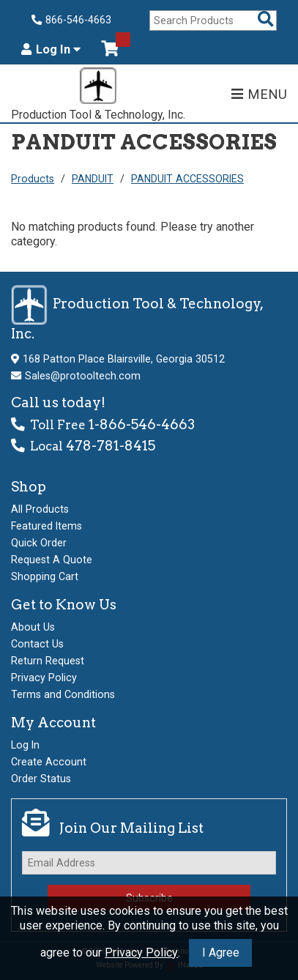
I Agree (221, 953)
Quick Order (39, 543)
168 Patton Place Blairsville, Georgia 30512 (124, 359)
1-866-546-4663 (142, 424)
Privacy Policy (141, 953)
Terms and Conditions (63, 694)
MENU (259, 94)
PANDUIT (93, 179)
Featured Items (46, 526)
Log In (51, 50)
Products (33, 179)
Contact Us (37, 644)
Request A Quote (52, 560)
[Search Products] (266, 20)
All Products (40, 509)
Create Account (49, 762)
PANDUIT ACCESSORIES (187, 179)
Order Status (41, 779)
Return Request (48, 661)
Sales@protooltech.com (83, 376)
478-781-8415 (111, 446)
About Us (33, 627)
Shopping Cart (45, 576)
